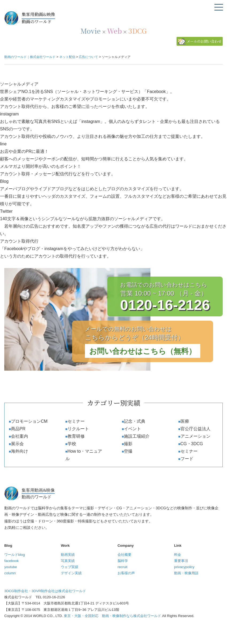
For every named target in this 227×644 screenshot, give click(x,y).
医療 (185, 421)
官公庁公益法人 (195, 429)
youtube (11, 567)
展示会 (17, 444)
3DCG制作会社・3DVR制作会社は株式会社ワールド (45, 591)
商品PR (18, 429)
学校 (72, 444)
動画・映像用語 (186, 573)
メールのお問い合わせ (204, 41)
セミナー (76, 421)
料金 (178, 555)
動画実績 (68, 555)
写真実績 (68, 561)
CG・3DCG (192, 444)
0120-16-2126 (165, 305)
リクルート (78, 429)
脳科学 (123, 561)
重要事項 (181, 561)
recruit (122, 567)
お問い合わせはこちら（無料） (143, 351)
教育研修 (76, 436)
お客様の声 (126, 573)
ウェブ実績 (70, 567)
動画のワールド (122, 18)
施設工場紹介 (137, 436)
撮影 (128, 444)
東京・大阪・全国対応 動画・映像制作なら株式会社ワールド (112, 616)
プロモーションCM (29, 421)
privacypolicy (184, 567)
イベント (132, 429)
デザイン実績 (71, 573)
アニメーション (195, 436)
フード (187, 459)
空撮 (128, 451)
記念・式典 (135, 421)
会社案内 (19, 436)
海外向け (19, 451)
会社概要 (124, 555)
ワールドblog (15, 555)
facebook (11, 561)
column (10, 573)
